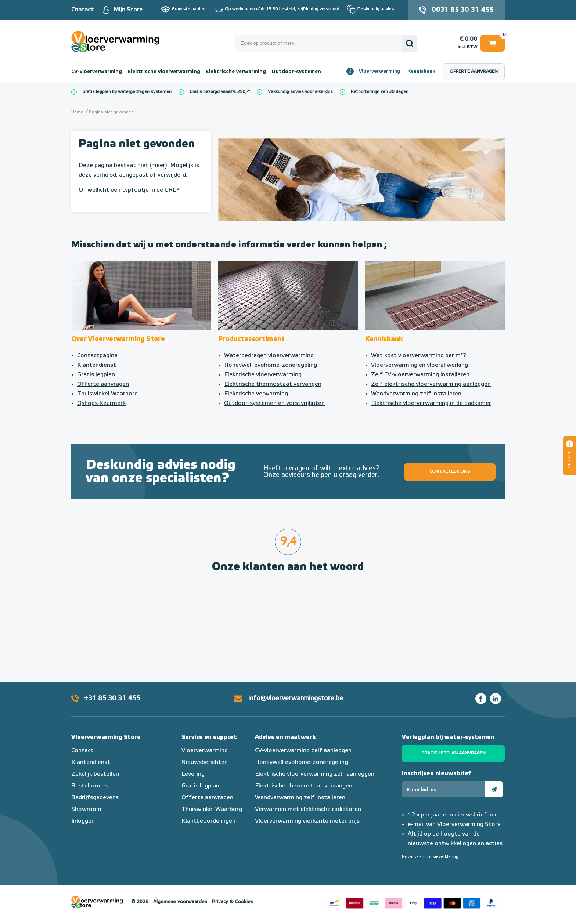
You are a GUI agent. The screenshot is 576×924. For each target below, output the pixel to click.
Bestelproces (89, 786)
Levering (193, 774)
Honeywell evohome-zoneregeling (271, 365)
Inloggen (83, 821)
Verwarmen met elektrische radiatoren (308, 809)
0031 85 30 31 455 (463, 10)
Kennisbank (421, 71)
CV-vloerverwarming (97, 72)
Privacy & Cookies (233, 902)
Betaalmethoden (413, 902)
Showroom (86, 809)
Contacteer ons (450, 472)
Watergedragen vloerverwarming (269, 356)
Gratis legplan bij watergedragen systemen (127, 92)
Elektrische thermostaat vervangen (273, 384)
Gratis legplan (96, 375)
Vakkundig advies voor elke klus (300, 92)
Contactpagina (97, 356)
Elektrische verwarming (236, 72)
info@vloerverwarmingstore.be (296, 699)
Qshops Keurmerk (101, 403)
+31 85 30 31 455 (112, 699)
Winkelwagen (493, 43)
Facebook (481, 699)
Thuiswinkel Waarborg (107, 394)
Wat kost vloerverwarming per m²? (419, 356)
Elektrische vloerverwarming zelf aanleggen (315, 774)
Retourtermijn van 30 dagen (380, 92)
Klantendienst (97, 365)
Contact (82, 10)
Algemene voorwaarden (180, 902)
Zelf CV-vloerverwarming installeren (420, 375)
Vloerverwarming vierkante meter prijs (307, 821)
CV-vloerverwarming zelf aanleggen (303, 751)
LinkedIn (496, 699)
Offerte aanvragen (474, 72)
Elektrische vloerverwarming (164, 72)
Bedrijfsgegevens (95, 798)
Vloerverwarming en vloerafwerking (420, 365)
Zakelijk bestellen (95, 774)
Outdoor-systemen (296, 72)
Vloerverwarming (379, 71)
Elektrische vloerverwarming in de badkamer (431, 403)
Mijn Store (128, 10)
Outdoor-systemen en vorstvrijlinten (274, 403)
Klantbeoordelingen (208, 821)
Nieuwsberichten (205, 762)
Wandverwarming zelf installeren (416, 394)
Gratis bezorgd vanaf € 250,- (219, 92)
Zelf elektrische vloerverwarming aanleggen (431, 384)
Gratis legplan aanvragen (453, 753)
